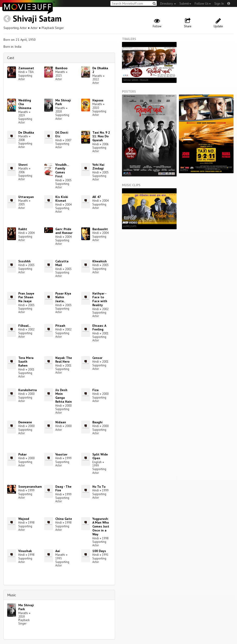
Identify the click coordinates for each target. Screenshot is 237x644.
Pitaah (60, 326)
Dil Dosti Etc (62, 134)
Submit (185, 3)
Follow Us (203, 3)
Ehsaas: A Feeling (99, 328)
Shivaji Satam (37, 18)
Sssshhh (24, 261)
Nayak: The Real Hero (64, 360)
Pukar (22, 454)
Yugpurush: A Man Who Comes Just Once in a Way (101, 526)
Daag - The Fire (63, 488)
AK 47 (97, 197)
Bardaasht (100, 229)
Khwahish (100, 261)
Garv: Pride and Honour (64, 231)
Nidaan (61, 422)
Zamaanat (26, 68)
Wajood (24, 519)
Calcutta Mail (62, 263)
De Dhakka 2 (100, 70)
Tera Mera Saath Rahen (26, 362)
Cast (11, 58)
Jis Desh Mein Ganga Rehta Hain (64, 396)
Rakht (23, 229)
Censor (97, 358)
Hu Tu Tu (99, 487)
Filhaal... (24, 326)
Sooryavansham (30, 487)
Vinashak (25, 551)
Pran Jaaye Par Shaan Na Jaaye (26, 297)
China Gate (64, 519)
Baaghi (97, 422)
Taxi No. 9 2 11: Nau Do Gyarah (101, 136)
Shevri (23, 165)
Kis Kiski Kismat (62, 199)
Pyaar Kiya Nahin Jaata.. (63, 297)
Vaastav (61, 454)
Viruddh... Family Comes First (62, 170)
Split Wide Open (100, 456)
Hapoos (98, 100)
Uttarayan (26, 197)
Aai (58, 551)
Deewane (25, 422)
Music (12, 595)
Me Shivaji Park (63, 102)
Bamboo (61, 68)
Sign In (219, 3)
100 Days (99, 551)
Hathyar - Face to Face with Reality (100, 299)
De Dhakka (26, 132)
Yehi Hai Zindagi (98, 167)
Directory (168, 3)
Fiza (95, 390)
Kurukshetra (28, 390)
